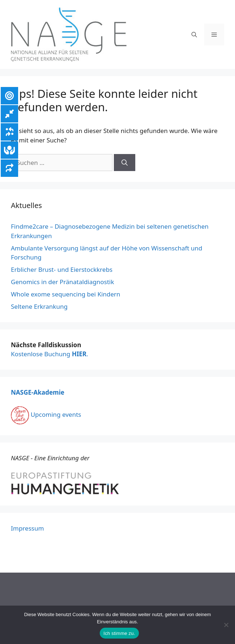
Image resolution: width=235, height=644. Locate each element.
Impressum (27, 528)
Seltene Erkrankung (39, 306)
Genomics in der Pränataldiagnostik (63, 282)
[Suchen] (125, 163)
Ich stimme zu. (119, 633)
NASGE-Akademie (38, 392)
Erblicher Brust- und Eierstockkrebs (62, 269)
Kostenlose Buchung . (50, 354)
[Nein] (226, 625)
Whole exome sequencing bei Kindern (66, 294)
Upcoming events (46, 414)
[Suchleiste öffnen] (194, 34)
